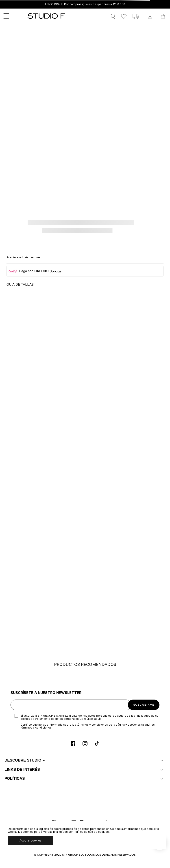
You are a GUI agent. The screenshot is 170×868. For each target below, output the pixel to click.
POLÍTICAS (15, 779)
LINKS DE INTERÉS (22, 770)
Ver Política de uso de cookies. (89, 832)
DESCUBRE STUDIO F (25, 760)
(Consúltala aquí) (90, 719)
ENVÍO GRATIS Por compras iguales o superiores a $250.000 (85, 4)
